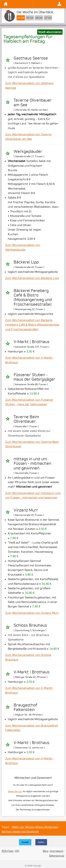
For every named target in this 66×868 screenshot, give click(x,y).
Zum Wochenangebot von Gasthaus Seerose (29, 85)
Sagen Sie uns (15, 791)
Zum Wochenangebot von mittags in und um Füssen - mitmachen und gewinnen (33, 495)
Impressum (57, 851)
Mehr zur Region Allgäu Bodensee (35, 827)
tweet (25, 842)
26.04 (39, 18)
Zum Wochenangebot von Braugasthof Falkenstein (32, 728)
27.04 (48, 18)
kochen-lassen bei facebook (20, 831)
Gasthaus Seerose (31, 58)
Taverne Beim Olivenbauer (26, 419)
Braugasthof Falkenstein (25, 707)
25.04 (30, 18)
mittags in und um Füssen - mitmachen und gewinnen (32, 464)
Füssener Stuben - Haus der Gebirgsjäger (34, 377)
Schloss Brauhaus (30, 625)
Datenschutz (57, 856)
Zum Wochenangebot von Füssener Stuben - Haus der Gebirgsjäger (29, 402)
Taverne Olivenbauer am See (33, 102)
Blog (46, 851)
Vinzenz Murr (26, 510)
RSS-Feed (8, 851)
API (17, 851)
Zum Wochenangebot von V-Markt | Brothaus (29, 360)
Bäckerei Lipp (26, 262)
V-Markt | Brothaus (32, 342)
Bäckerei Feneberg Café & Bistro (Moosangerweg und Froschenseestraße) (33, 297)
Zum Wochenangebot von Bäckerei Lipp (32, 278)
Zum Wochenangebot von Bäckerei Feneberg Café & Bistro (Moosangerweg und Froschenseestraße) (32, 325)
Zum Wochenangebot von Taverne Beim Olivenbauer (32, 444)
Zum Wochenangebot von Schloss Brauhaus (28, 657)
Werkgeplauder (28, 151)
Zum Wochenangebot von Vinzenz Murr (32, 613)
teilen (41, 842)
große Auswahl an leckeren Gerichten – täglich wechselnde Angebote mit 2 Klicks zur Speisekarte (34, 72)
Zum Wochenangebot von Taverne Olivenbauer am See (28, 137)
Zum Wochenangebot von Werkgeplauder (23, 247)
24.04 (21, 18)
